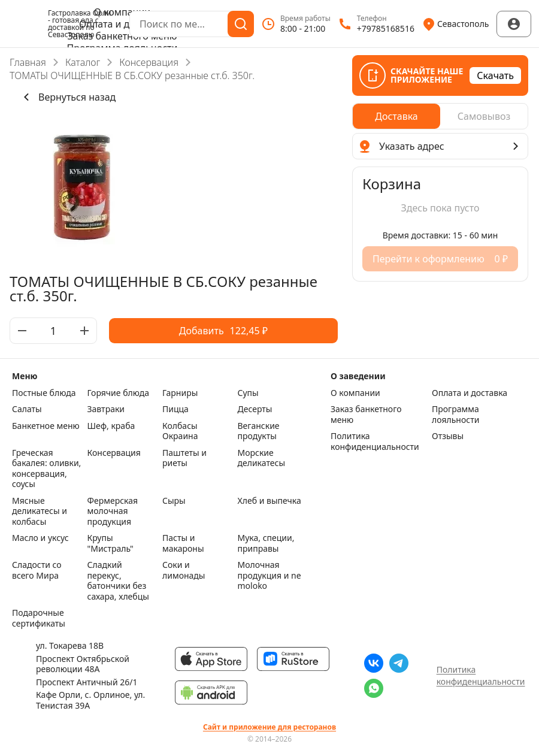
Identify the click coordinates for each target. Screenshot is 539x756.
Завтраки (106, 409)
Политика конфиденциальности (375, 441)
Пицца (175, 409)
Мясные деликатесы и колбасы (40, 511)
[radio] (396, 116)
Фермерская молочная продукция (113, 511)
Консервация (149, 62)
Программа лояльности (455, 414)
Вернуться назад (67, 97)
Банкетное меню (46, 426)
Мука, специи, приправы (266, 543)
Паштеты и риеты (184, 458)
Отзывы (448, 436)
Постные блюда (44, 393)
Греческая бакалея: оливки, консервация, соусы (46, 468)
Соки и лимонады (184, 570)
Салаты (27, 409)
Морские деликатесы (262, 458)
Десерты (255, 409)
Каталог (83, 62)
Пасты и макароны (183, 543)
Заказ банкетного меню (122, 36)
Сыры (174, 501)
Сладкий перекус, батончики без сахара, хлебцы (118, 580)
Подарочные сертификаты (39, 618)
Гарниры (180, 393)
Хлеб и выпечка (269, 501)
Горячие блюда (119, 393)
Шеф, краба (111, 426)
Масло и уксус (40, 538)
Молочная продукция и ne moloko (269, 575)
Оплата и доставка (122, 24)
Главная (28, 62)
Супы (248, 393)
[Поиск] (241, 24)
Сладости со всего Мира (37, 570)
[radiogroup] (440, 116)
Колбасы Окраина (180, 431)
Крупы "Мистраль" (110, 543)
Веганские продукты (259, 431)
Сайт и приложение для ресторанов (269, 727)
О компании (122, 12)
